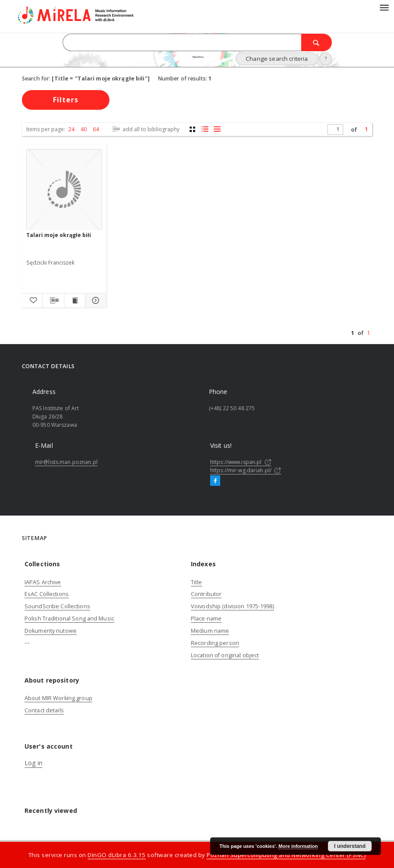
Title (197, 582)
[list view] (217, 129)
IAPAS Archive (43, 582)
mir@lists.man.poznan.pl (66, 462)
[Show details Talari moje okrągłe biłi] (94, 300)
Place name (206, 619)
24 (71, 129)
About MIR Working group (58, 698)
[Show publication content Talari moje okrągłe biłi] (75, 300)
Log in (33, 763)
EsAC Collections (47, 594)
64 (96, 129)
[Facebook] (215, 481)
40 (84, 129)
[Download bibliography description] (53, 300)
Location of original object (225, 655)
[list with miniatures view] (205, 129)
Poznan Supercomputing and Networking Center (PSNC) (286, 855)
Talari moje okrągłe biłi (59, 235)
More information (298, 846)
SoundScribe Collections (57, 606)
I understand (350, 846)
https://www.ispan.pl (241, 462)
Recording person (215, 643)
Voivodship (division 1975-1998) (232, 606)
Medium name (210, 631)
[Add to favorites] (32, 300)
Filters (66, 100)
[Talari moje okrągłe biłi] (64, 190)
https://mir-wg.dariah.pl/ (246, 470)
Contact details (44, 710)
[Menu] (384, 7)
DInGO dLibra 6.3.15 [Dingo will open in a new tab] (117, 855)
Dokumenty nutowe (51, 631)
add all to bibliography (145, 129)
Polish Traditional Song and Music (69, 619)
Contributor (206, 594)
